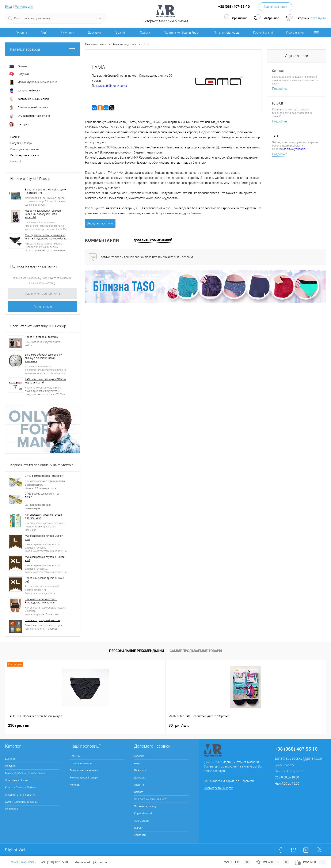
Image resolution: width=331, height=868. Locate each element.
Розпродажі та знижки (24, 149)
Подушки (11, 766)
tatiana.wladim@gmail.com (91, 862)
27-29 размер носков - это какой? (45, 476)
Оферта (145, 33)
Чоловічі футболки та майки (42, 337)
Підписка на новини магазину (34, 266)
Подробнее (280, 89)
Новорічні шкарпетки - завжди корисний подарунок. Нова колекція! (43, 214)
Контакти (140, 835)
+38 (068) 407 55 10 (55, 862)
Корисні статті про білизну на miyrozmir (41, 465)
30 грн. (82, 725)
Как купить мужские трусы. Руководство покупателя (41, 601)
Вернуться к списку (100, 223)
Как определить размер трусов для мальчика (43, 516)
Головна (21, 33)
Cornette (278, 71)
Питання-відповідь (227, 33)
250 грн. (212, 725)
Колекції (16, 161)
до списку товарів (294, 149)
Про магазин (295, 33)
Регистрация (24, 7)
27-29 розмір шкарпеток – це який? (42, 495)
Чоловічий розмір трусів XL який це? (44, 580)
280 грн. (276, 725)
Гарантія (120, 33)
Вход (8, 7)
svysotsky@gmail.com (305, 758)
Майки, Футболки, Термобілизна (25, 773)
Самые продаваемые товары (196, 651)
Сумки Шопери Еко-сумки (21, 802)
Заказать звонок (275, 7)
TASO (276, 136)
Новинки (16, 137)
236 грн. (19, 725)
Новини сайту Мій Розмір (30, 179)
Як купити (67, 33)
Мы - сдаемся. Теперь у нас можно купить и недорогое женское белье (45, 237)
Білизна (10, 759)
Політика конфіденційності (182, 33)
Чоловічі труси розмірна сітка (43, 620)
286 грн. (148, 725)
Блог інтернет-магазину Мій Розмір (38, 326)
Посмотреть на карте (218, 788)
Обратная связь (20, 862)
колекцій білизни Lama (112, 86)
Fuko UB (278, 103)
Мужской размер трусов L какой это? (44, 538)
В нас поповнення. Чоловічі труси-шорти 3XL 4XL (45, 191)
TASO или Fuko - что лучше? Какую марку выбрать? (45, 381)
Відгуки (139, 828)
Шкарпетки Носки (16, 780)
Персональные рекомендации (137, 651)
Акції (44, 33)
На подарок (12, 809)
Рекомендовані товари (25, 155)
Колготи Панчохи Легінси (21, 787)
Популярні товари (21, 143)
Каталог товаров (43, 49)
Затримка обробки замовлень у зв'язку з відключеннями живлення (44, 358)
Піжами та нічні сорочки (20, 795)
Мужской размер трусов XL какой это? (45, 559)
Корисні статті (263, 33)
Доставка (94, 33)
